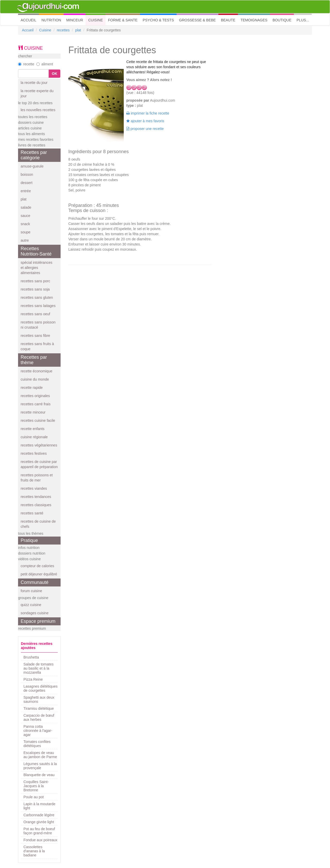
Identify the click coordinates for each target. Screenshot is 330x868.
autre (25, 240)
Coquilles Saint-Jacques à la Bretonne (36, 786)
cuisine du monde (35, 379)
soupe (26, 232)
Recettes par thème (34, 360)
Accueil (28, 30)
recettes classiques (36, 505)
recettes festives (34, 453)
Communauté (35, 582)
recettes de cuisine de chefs (38, 524)
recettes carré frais (36, 404)
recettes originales (35, 396)
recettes (63, 30)
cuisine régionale (34, 437)
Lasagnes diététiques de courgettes (40, 688)
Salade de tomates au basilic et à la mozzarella (39, 668)
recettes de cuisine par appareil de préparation (39, 464)
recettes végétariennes (39, 445)
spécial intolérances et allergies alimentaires (36, 268)
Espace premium (38, 621)
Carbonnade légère (39, 815)
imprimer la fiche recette (148, 113)
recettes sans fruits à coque (37, 346)
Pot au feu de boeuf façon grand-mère (39, 831)
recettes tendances (36, 497)
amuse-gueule (32, 166)
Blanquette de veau (39, 775)
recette (26, 64)
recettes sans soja (35, 289)
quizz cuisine (31, 605)
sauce (25, 216)
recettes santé (32, 513)
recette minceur (33, 412)
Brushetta (31, 657)
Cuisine (45, 30)
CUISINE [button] (96, 20)
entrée (26, 191)
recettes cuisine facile (38, 420)
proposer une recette (145, 129)
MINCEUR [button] (75, 20)
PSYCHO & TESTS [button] (158, 20)
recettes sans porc (35, 281)
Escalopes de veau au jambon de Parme (40, 755)
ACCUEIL (30, 20)
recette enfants (33, 429)
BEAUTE (228, 20)
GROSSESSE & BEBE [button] (197, 20)
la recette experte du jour (37, 93)
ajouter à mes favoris (145, 121)
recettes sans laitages (38, 306)
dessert (27, 183)
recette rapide (32, 388)
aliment (45, 64)
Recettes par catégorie (34, 155)
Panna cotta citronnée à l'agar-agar (38, 731)
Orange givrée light (39, 822)
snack (25, 224)
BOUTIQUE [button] (282, 20)
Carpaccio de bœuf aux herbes (39, 717)
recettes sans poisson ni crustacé (38, 325)
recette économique (36, 371)
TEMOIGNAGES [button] (254, 20)
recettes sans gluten (37, 297)
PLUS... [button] (303, 20)
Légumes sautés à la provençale (40, 766)
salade (26, 207)
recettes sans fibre (35, 336)
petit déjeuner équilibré (39, 574)
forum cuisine (31, 591)
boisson (27, 174)
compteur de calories (37, 566)
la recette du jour (34, 83)
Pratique (29, 540)
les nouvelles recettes (38, 110)
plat (78, 30)
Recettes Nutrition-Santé (36, 251)
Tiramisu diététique (39, 708)
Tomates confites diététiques (37, 744)
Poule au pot (34, 797)
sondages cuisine (35, 613)
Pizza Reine (33, 679)
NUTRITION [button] (51, 20)
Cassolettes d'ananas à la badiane (34, 851)
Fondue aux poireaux (40, 840)
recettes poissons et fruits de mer (37, 478)
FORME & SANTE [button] (123, 20)
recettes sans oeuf (35, 314)
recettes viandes (34, 488)
